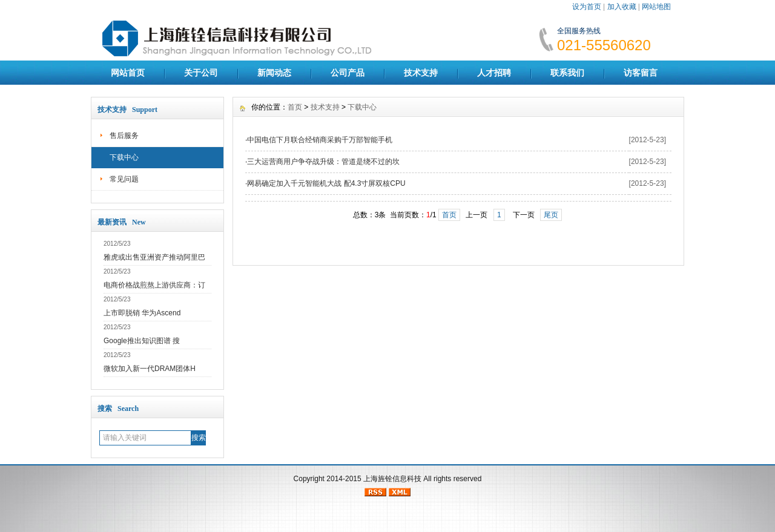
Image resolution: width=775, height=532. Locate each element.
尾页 (551, 215)
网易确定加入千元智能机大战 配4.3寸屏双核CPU (326, 183)
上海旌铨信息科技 (392, 479)
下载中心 (124, 157)
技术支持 (421, 73)
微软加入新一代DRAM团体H (150, 369)
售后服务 (124, 136)
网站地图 (656, 7)
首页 (295, 107)
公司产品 (348, 73)
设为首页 (587, 7)
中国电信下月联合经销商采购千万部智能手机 (320, 140)
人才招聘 (494, 73)
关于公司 (201, 73)
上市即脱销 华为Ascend (142, 313)
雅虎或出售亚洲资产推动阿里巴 (154, 257)
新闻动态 (274, 73)
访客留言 (641, 73)
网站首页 (128, 73)
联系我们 (567, 73)
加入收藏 (622, 7)
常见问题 (124, 179)
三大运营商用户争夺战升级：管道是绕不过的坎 (323, 162)
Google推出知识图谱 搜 (142, 341)
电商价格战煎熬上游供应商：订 (154, 285)
